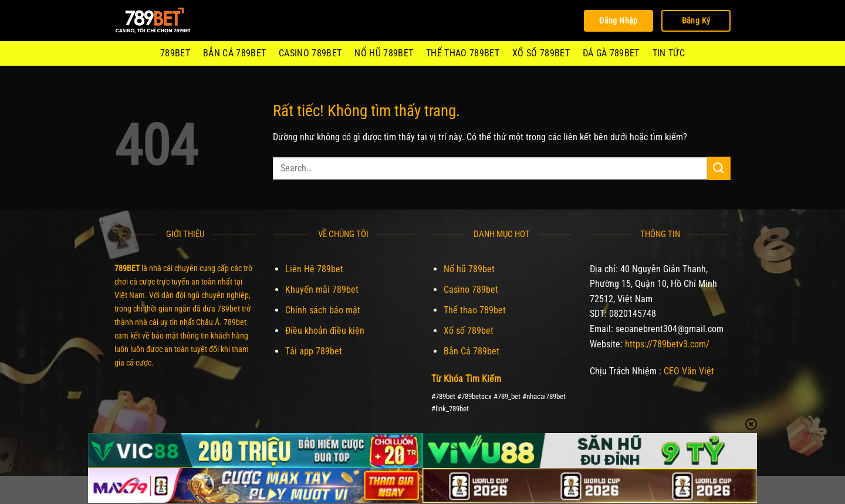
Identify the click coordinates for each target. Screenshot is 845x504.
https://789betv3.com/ (667, 344)
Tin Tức (669, 53)
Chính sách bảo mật (323, 310)
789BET (175, 53)
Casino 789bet (310, 53)
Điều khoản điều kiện (325, 331)
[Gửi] (719, 168)
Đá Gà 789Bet (611, 53)
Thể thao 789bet (463, 53)
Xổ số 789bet (541, 53)
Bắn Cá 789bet (234, 53)
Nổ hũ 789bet (384, 53)
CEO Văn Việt (689, 371)
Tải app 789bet (314, 351)
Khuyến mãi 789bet (322, 290)
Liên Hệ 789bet (314, 269)
